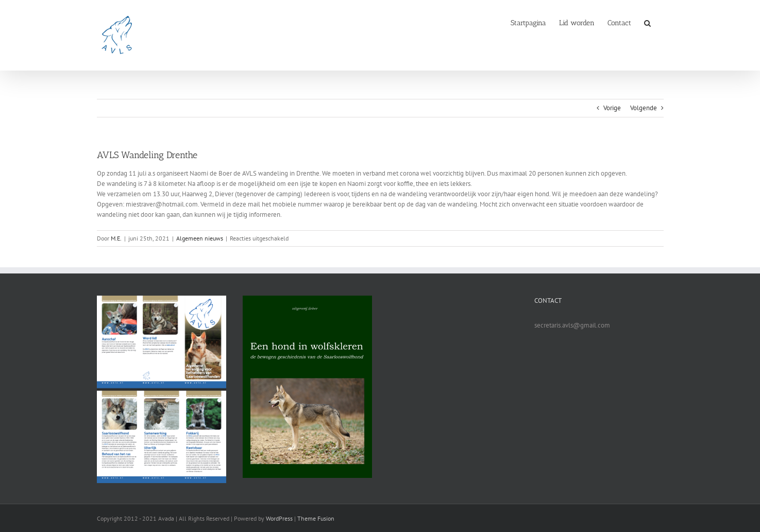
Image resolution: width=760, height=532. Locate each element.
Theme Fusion (316, 518)
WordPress (279, 518)
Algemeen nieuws (200, 238)
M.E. (116, 238)
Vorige (612, 108)
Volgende (644, 108)
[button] (647, 22)
